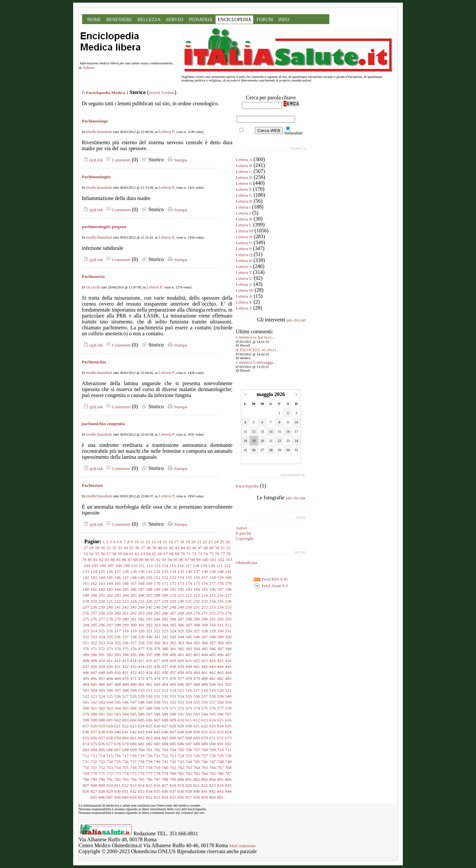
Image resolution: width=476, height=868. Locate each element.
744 (189, 762)
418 (165, 661)
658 (110, 738)
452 (134, 672)
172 (173, 583)
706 (189, 750)
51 (223, 548)
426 (228, 661)
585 (134, 714)
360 (157, 643)
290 (205, 619)
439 (181, 667)
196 (213, 589)
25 (222, 542)
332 (86, 637)
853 (157, 797)
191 (173, 589)
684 (165, 744)
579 (86, 714)
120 (212, 566)
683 (157, 744)
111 (142, 566)
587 (149, 714)
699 (134, 750)
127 (118, 571)
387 (221, 649)
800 (181, 779)
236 (228, 601)
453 (141, 672)
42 (171, 548)
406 (221, 655)
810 (110, 785)
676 (102, 744)
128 (126, 571)
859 (205, 797)
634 (221, 726)
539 (221, 696)
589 (165, 714)
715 (110, 756)
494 (165, 684)
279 (118, 619)
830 (118, 791)
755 (126, 768)
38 (149, 548)
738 (141, 762)
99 (198, 560)
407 (228, 655)
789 (94, 779)
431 (118, 667)
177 (213, 583)
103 (229, 560)
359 (149, 643)
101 (213, 560)
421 (189, 661)
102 (221, 560)
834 (149, 791)
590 (173, 714)
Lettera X (244, 296)
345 (189, 637)
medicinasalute (99, 132)
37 (143, 548)
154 (181, 577)
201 (102, 595)
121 (220, 566)
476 (173, 678)
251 (197, 607)
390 (94, 655)
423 (204, 661)
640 (118, 732)
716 (118, 756)
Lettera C (244, 171)
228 (165, 601)
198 (228, 589)
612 (196, 720)
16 (171, 542)
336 (118, 637)
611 (189, 720)
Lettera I (243, 207)
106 (103, 566)
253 (213, 607)
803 (205, 779)
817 (165, 785)
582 (110, 714)
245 (149, 607)
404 (205, 655)
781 (181, 773)
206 (141, 595)
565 (126, 708)
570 (165, 708)
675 (94, 744)
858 (197, 797)
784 (205, 773)
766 (213, 768)
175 (197, 583)
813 (133, 785)
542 (94, 702)
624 (141, 726)
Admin (89, 67)
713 (94, 756)
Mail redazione (243, 846)
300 (134, 625)
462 (213, 672)
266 (165, 613)
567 (141, 708)
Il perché (243, 533)
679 (126, 744)
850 (134, 797)
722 (165, 756)
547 (134, 702)
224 (134, 601)
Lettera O (244, 243)
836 (165, 791)
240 (110, 607)
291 (213, 619)
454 (149, 672)
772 (110, 773)
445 (228, 667)
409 (94, 661)
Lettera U (244, 278)
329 (213, 631)
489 (126, 684)
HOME (94, 20)
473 (149, 678)
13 (153, 542)
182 (102, 589)
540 (228, 696)
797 (157, 779)
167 (134, 583)
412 (117, 661)
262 (134, 613)
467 (102, 678)
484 (86, 684)
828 (102, 791)
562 (102, 708)
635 (228, 726)
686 (181, 744)
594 (205, 714)
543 (102, 702)
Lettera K (244, 219)
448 (102, 672)
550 (157, 702)
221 (110, 601)
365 (197, 643)
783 (197, 773)
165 (118, 583)
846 (102, 797)
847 (110, 797)
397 (149, 655)
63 (143, 554)
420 (181, 661)
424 (212, 661)
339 (141, 637)
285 (165, 619)
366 (205, 643)
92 (158, 560)
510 (141, 690)
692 (228, 744)
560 (86, 708)
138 (205, 571)
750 (86, 768)
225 (141, 601)
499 (205, 684)
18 (182, 542)
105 (95, 566)
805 (221, 779)
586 (141, 714)
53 (86, 554)
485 (94, 684)
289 (197, 619)
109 (126, 566)
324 (173, 631)
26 (228, 542)
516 (189, 690)
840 (197, 791)
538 (213, 696)
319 (134, 631)
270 (197, 613)
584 (126, 714)
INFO (284, 20)
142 (86, 577)
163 (102, 583)
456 (165, 672)
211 (181, 595)
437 (165, 667)
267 (173, 613)
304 (165, 625)
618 (94, 726)
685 (173, 744)
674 (86, 744)
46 (194, 548)
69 (177, 554)
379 (157, 649)
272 (213, 613)
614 (212, 720)
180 (86, 589)
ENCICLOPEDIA (234, 20)
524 (102, 696)
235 (221, 601)
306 (181, 625)
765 (205, 768)
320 (141, 631)
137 (197, 571)
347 (205, 637)
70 (183, 554)
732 (94, 762)
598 (86, 720)
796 (149, 779)
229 (173, 601)
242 (126, 607)
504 (94, 690)
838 (181, 791)
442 (205, 667)
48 (206, 548)
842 (213, 791)
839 (189, 791)
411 (110, 661)
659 (118, 738)
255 (228, 607)
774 (126, 773)
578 (228, 708)
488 (118, 684)
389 (86, 655)
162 (94, 583)
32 (114, 548)
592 (189, 714)
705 (181, 750)
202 (110, 595)
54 (91, 554)
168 (141, 583)
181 (94, 589)
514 (173, 690)
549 (149, 702)
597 (228, 714)
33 (120, 548)
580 (94, 714)
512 (157, 690)
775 (134, 773)
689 (205, 744)
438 (173, 667)
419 (173, 661)
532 (165, 696)
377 (141, 649)
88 (136, 560)
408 (86, 661)
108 (118, 566)
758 (149, 768)
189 (157, 589)
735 (118, 762)
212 (189, 595)
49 (211, 548)
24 (216, 542)
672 (221, 738)
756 (134, 768)
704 (173, 750)
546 (126, 702)
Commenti (117, 160)
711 (228, 750)
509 (134, 690)
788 (86, 779)
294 (86, 625)
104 (87, 566)
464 (228, 672)
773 (118, 773)
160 (228, 577)
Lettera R (244, 261)
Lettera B (244, 166)
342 (165, 637)
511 (149, 690)
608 (165, 720)
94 (170, 560)
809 (102, 785)
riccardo (93, 287)
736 (126, 762)
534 (181, 696)
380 (165, 649)
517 (196, 690)
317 (118, 631)
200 (94, 595)
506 (110, 690)
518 (204, 690)
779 (165, 773)
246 (157, 607)
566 (134, 708)
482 (221, 678)
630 (189, 726)
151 (157, 577)
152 (165, 577)
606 (149, 720)
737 (134, 762)
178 (221, 583)
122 (227, 566)
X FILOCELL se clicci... (257, 350)
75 (211, 554)
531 (157, 696)
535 (189, 696)
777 (149, 773)
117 (188, 566)
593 (197, 714)
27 (86, 548)
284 (157, 619)
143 (94, 577)
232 (197, 601)
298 (118, 625)
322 (157, 631)
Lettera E (244, 183)
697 (118, 750)
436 (157, 667)
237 (86, 607)
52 (228, 548)
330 (221, 631)
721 (157, 756)
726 (197, 756)
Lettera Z (244, 308)
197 (221, 589)
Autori (241, 528)
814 (141, 785)
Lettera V (244, 284)
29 (97, 548)
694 (94, 750)
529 (141, 696)
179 (228, 583)
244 (141, 607)
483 (228, 678)
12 (148, 542)
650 (197, 732)
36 (137, 548)
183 (110, 589)
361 (165, 643)
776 (141, 773)
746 (205, 762)
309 (205, 625)
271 (205, 613)
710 (221, 750)
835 (157, 791)
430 (110, 667)
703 (165, 750)
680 (134, 744)
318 (126, 631)
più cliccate (296, 498)
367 (213, 643)
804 (213, 779)
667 (181, 738)
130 (141, 571)
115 (173, 566)
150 (149, 577)
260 (118, 613)
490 (134, 684)
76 (217, 554)
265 (157, 613)
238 (94, 607)
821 (196, 785)
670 (205, 738)
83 (107, 560)
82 (101, 560)
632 (205, 726)
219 (94, 601)
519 (212, 690)
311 (221, 625)
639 (110, 732)
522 (86, 696)
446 (86, 672)
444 (221, 667)
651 (205, 732)
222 (118, 601)
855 (173, 797)
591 (181, 714)
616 (228, 720)
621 (118, 726)
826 (86, 791)
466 (94, 678)
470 (126, 678)
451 (126, 672)
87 (130, 560)
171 (165, 583)
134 (173, 571)
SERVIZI (175, 20)
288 (189, 619)
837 (173, 791)
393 (118, 655)
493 (157, 684)
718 (134, 756)
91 (152, 560)
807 (86, 785)
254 (221, 607)
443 (213, 667)
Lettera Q (244, 255)
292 (221, 619)
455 (157, 672)
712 (86, 756)
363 (181, 643)
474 (157, 678)
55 (97, 554)
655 (86, 738)
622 (126, 726)
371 (94, 649)
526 (118, 696)
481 (213, 678)
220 (102, 601)
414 (133, 661)
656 (94, 738)
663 (149, 738)
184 (118, 589)
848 (118, 797)
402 (189, 655)
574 (197, 708)
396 (141, 655)
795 (141, 779)
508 (126, 690)
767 (221, 768)
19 (188, 542)
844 (228, 791)
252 (205, 607)
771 (102, 773)
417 (157, 661)
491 (141, 684)
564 (118, 708)
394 (126, 655)
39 (154, 548)
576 (213, 708)
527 (126, 696)
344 (181, 637)
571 (173, 708)
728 (213, 756)
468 (110, 678)
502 (228, 684)
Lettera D (244, 177)
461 (205, 672)
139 (213, 571)
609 (173, 720)
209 (165, 595)
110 (134, 566)
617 (86, 726)
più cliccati (296, 320)
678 (118, 744)
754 (118, 768)
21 (199, 542)
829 (110, 791)
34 (126, 548)
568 (149, 708)
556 (205, 702)
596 (221, 714)
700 (141, 750)
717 (126, 756)
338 (134, 637)
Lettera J (243, 213)
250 (189, 607)
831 (126, 791)
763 (189, 768)
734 (110, 762)
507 (118, 690)
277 (102, 619)
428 (94, 667)
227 (157, 601)
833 (141, 791)
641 (126, 732)
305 (173, 625)
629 (181, 726)
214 (204, 595)
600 (102, 720)
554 (189, 702)
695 (102, 750)
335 (110, 637)
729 (221, 756)
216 (220, 595)
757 (141, 768)
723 (173, 756)
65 (154, 554)
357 (134, 643)
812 (125, 785)
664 (157, 738)
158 (213, 577)
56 (103, 554)
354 (110, 643)
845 (94, 797)
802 (197, 779)
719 (141, 756)
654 (228, 732)
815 (149, 785)
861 (221, 797)
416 (149, 661)
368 (221, 643)
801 (189, 779)
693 (86, 750)
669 (197, 738)
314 (94, 631)
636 (86, 732)
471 (134, 678)
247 (165, 607)
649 (189, 732)
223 (126, 601)
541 (86, 702)
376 (134, 649)
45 (188, 548)
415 (141, 661)
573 (189, 708)
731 (86, 762)
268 (181, 613)
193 (189, 589)
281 (134, 619)
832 (134, 791)
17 (176, 542)
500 (213, 684)
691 (221, 744)
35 (131, 548)
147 (126, 577)
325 (181, 631)
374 (118, 649)
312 (228, 625)
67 (166, 554)
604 (134, 720)
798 (165, 779)
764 (197, 768)
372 (102, 649)
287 (181, 619)
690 (213, 744)
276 (94, 619)
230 (181, 601)
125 (102, 571)
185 (126, 589)
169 (149, 583)
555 (197, 702)
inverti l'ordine (162, 93)
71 (188, 554)
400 (173, 655)
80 (90, 560)
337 (126, 637)
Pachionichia (94, 362)
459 (189, 672)
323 (165, 631)
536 (197, 696)
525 (110, 696)
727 (205, 756)
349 (221, 637)
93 (164, 560)
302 (149, 625)
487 (110, 684)
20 (193, 542)
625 (149, 726)
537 (205, 696)
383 (189, 649)
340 (149, 637)
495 (173, 684)
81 (95, 560)
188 (149, 589)
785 (213, 773)
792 (118, 779)
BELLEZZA (149, 20)
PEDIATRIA (200, 20)
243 (134, 607)
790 (102, 779)
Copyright (245, 538)
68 (171, 554)
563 (110, 708)
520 (220, 690)
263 (141, 613)
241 (118, 607)
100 (205, 560)
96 (181, 560)
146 (118, 577)
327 (197, 631)
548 (141, 702)
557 (213, 702)
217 (228, 595)
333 (94, 637)
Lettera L (244, 225)
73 (200, 554)
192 (181, 589)
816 (157, 785)
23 (210, 542)
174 (189, 583)
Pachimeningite (96, 177)
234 (213, 601)
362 (173, 643)
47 (200, 548)
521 (228, 690)
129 (134, 571)
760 (165, 768)
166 (126, 583)
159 (221, 577)
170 (157, 583)
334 (102, 637)
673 (228, 738)
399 (165, 655)
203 (118, 595)
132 (157, 571)
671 (213, 738)
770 (94, 773)
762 (181, 768)
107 (110, 566)
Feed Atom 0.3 (271, 586)
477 (181, 678)
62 (137, 554)
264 (149, 613)
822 (204, 785)
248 (173, 607)
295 (94, 625)
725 (189, 756)
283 (149, 619)
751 (94, 768)
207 (149, 595)
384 (197, 649)
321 (149, 631)
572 (181, 708)
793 (126, 779)
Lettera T (244, 272)
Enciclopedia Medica (106, 93)
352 (94, 643)
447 (94, 672)
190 (165, 589)
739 (149, 762)
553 (181, 702)
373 (110, 649)
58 (114, 554)
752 (102, 768)
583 (118, 714)
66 (160, 554)
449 (110, 672)
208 (157, 595)
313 (86, 631)
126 (110, 571)
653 (221, 732)
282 (141, 619)
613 (204, 720)
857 (189, 797)
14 (159, 542)
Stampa (177, 160)
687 (189, 744)
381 (173, 649)
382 (181, 649)
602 (118, 720)
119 (204, 566)
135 (181, 571)
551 (165, 702)
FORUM (265, 20)
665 (165, 738)
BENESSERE (119, 20)
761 (173, 768)
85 (119, 560)
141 (228, 571)
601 (110, 720)
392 (110, 655)
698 (126, 750)
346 (197, 637)
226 (149, 601)
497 (189, 684)
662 (141, 738)
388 (228, 649)
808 (94, 785)
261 (126, 613)
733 (102, 762)
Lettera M (244, 231)
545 (118, 702)
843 (221, 791)
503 (86, 690)
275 (86, 619)
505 (102, 690)
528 (134, 696)
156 (197, 577)
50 (217, 548)
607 (157, 720)
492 (149, 684)
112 (150, 566)
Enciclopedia (247, 486)
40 (160, 548)
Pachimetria (93, 276)
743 (181, 762)
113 (157, 566)
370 (86, 649)
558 (221, 702)
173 (181, 583)
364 (189, 643)
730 (228, 756)
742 (173, 762)
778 (157, 773)
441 (197, 667)
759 (157, 768)
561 (94, 708)
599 (94, 720)
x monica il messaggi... (256, 362)
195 (205, 589)
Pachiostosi (92, 485)
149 (141, 577)
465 (86, 678)
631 (197, 726)
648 (181, 732)
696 (110, 750)
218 (86, 601)
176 (205, 583)
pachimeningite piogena (104, 227)
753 (110, 768)
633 (213, 726)
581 (102, 714)
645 (157, 732)
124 (94, 571)
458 (181, 672)
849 (126, 797)
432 (126, 667)
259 (110, 613)
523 (94, 696)
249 (181, 607)
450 (118, 672)
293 (228, 619)
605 (141, 720)
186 (134, 589)
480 (205, 678)
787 (228, 773)
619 (102, 726)
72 (194, 554)
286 (173, 619)
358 (141, 643)
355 (118, 643)
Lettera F (244, 189)
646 (165, 732)
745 (197, 762)
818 (173, 785)
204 (126, 595)
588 (157, 714)
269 (189, 613)
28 (91, 548)
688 (197, 744)
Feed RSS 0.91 (271, 579)
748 (221, 762)
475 (165, 678)
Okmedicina (246, 563)
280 (126, 619)
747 (213, 762)
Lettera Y (244, 302)
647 (173, 732)
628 (173, 726)
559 (228, 702)
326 (189, 631)
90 (147, 560)
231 (189, 601)
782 (189, 773)
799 (173, 779)
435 (149, 667)
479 (197, 678)
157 (205, 577)
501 (221, 684)
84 (113, 560)
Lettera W (244, 290)
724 (181, 756)
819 (181, 785)
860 (213, 797)
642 (134, 732)
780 (173, 773)
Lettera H (244, 201)
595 (213, 714)
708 (205, 750)
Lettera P (166, 132)
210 (173, 595)
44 (183, 548)
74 (206, 554)
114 (165, 566)
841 (205, 791)
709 (213, 750)
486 (102, 684)
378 (149, 649)
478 (189, 678)
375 (126, 649)
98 (193, 560)
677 (110, 744)
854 (165, 797)
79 (84, 560)
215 (212, 595)
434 (141, 667)
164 (110, 583)
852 (149, 797)
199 (86, 595)
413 (125, 661)
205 (134, 595)
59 (120, 554)
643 (141, 732)
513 (165, 690)
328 (205, 631)
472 (141, 678)
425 (220, 661)
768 (228, 768)
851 (141, 797)
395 (134, 655)
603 (126, 720)
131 (149, 571)
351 (86, 643)
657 (102, 738)
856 (181, 797)
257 (94, 613)
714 (102, 756)
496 (181, 684)
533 (173, 696)
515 (181, 690)
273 (221, 613)
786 (221, 773)
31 (109, 548)
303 (157, 625)
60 (126, 554)
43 (177, 548)
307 (189, 625)
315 (102, 631)
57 (109, 554)
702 (157, 750)
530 (149, 696)
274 (228, 613)
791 (110, 779)
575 (205, 708)
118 (196, 566)
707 (197, 750)
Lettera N (244, 237)
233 (205, 601)
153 (173, 577)
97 (187, 560)
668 (189, 738)
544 (110, 702)
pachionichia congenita (103, 424)
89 (141, 560)
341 (157, 637)
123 (86, 571)
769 (86, 773)
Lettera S (244, 267)
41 (166, 548)
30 (103, 548)
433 (134, 667)
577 (221, 708)
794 (134, 779)
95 (176, 560)
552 (173, 702)
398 (157, 655)
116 (181, 566)
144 (102, 577)
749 (228, 762)
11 (142, 542)
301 (141, 625)
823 (212, 785)
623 (134, 726)
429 (102, 667)
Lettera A (244, 160)
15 (165, 542)
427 (86, 667)
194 (197, 589)
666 (173, 738)
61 (131, 554)
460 (197, 672)
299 (126, 625)
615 (220, 720)
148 (134, 577)
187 (141, 589)
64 (149, 554)
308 (197, 625)
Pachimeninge (95, 121)
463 (221, 672)
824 (220, 785)
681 (141, 744)
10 (136, 542)
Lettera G (244, 195)
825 (228, 785)
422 (196, 661)
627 (165, 726)
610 (181, 720)
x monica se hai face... (255, 337)
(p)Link (92, 160)
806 (228, 779)
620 (110, 726)
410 (102, 661)
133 (165, 571)
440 (189, 667)
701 (149, 750)
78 (228, 554)
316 (110, 631)
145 (110, 577)
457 (173, 672)
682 (149, 744)
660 (126, 738)
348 (213, 637)
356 (126, 643)
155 (189, 577)
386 (213, 649)
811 (118, 785)
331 (228, 631)
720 (149, 756)
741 (165, 762)
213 (196, 595)
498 (197, 684)
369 (228, 643)
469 (118, 678)
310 (213, 625)
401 (181, 655)
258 (102, 613)
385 (205, 649)
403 (197, 655)
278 (110, 619)
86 (124, 560)
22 (205, 542)
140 (221, 571)
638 (102, 732)
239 (102, 607)
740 (157, 762)
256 (86, 613)
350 (228, 637)
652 (213, 732)
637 (94, 732)
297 (110, 625)
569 (157, 708)
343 (173, 637)
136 (189, 571)
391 (102, 655)
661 (134, 738)
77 (223, 554)
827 (94, 791)
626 (157, 726)
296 (102, 625)
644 (149, 732)
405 (213, 655)
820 (189, 785)
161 (86, 583)
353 (102, 643)
